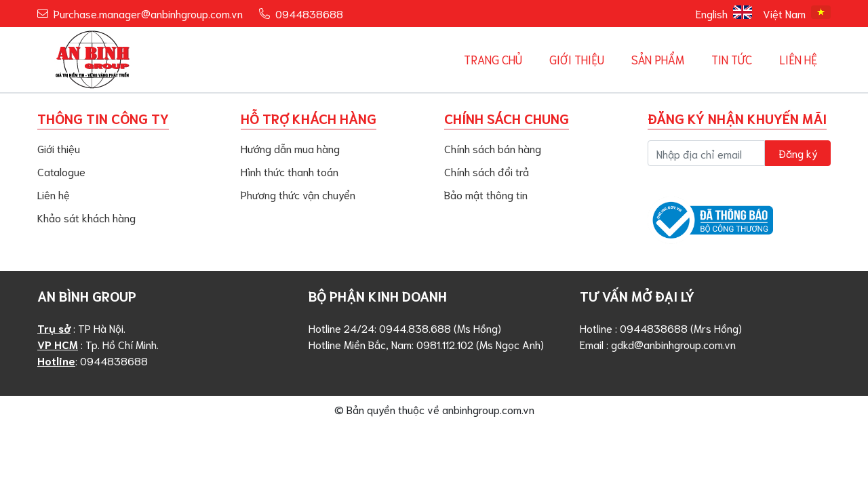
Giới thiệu (59, 148)
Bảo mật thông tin (486, 194)
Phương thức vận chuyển (298, 194)
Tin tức (732, 59)
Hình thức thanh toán (290, 171)
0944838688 (309, 13)
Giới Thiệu (577, 59)
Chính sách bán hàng (493, 148)
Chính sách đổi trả (487, 171)
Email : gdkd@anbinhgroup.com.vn (658, 344)
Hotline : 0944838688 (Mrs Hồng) (661, 328)
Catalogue (61, 171)
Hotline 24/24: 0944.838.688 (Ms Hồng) (405, 328)
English (724, 13)
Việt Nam (797, 13)
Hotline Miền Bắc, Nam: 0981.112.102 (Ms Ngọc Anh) (426, 344)
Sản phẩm (658, 59)
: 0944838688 (93, 360)
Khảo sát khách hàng (86, 217)
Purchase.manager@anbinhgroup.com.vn (148, 13)
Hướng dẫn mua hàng (290, 148)
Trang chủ (493, 59)
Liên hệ (798, 59)
